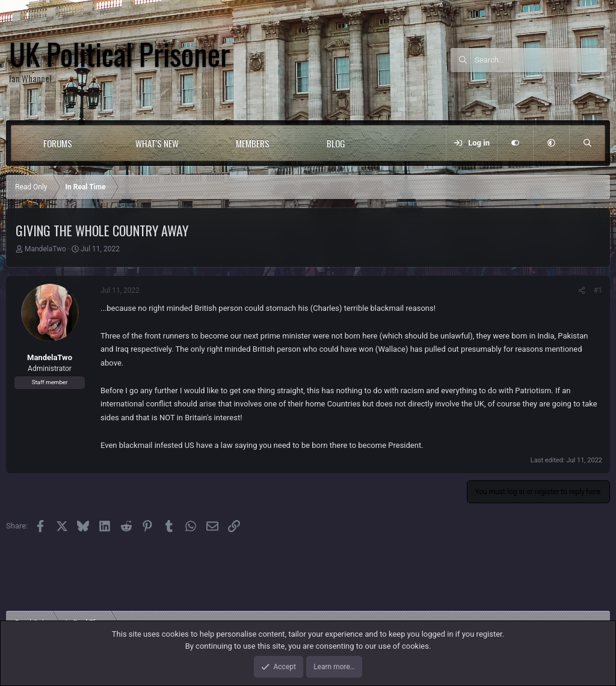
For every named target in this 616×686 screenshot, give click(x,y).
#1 (598, 290)
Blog (336, 143)
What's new (157, 143)
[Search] (541, 60)
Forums (58, 143)
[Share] (582, 290)
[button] (97, 143)
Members (253, 143)
